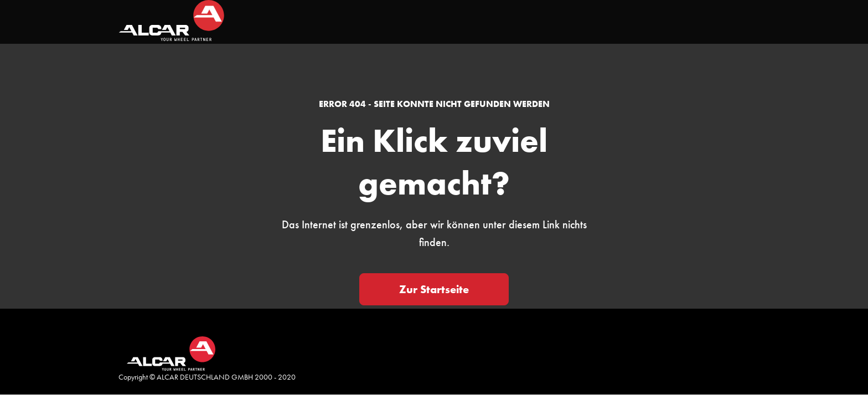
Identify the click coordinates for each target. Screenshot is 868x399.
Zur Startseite (434, 289)
